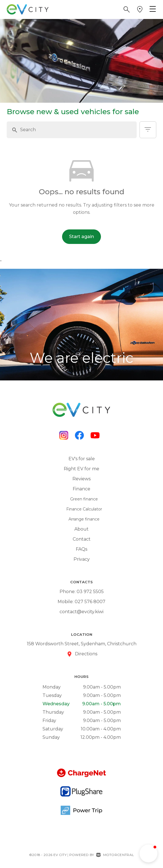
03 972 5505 (90, 592)
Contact (82, 539)
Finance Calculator (84, 509)
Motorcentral (115, 855)
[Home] (28, 9)
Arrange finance (84, 519)
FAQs (81, 549)
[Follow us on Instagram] (64, 435)
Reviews (81, 479)
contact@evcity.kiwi (81, 612)
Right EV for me (81, 469)
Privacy (82, 559)
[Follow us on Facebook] (79, 435)
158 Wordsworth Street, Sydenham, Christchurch (82, 644)
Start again (81, 237)
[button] (127, 9)
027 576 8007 (90, 602)
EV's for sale (82, 459)
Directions (86, 654)
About (81, 529)
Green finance (84, 499)
